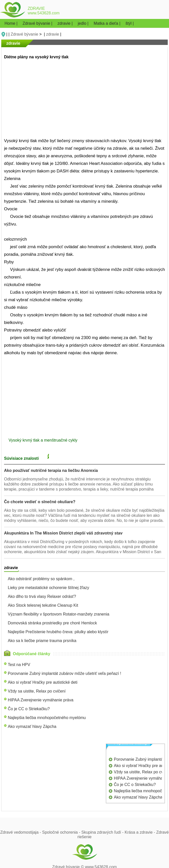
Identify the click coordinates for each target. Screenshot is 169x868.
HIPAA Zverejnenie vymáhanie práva (41, 700)
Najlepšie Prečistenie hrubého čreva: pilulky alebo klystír (58, 632)
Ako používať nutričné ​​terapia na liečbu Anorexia (51, 470)
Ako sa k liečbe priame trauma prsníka (42, 641)
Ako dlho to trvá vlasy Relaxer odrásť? (42, 596)
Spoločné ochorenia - (62, 832)
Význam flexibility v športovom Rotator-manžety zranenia (59, 614)
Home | (12, 23)
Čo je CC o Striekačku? (29, 709)
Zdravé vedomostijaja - (21, 832)
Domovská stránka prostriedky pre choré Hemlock (52, 623)
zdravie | (66, 23)
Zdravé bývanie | (38, 23)
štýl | (130, 23)
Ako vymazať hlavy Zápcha (32, 726)
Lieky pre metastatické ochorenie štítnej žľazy (48, 588)
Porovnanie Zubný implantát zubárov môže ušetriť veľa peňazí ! (64, 673)
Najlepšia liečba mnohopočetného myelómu (47, 718)
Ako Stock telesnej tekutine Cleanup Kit (43, 605)
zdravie (53, 34)
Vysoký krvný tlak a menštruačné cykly (44, 440)
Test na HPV (19, 665)
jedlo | (84, 23)
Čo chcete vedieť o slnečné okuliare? (40, 502)
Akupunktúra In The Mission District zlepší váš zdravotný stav (63, 533)
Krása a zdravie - (140, 832)
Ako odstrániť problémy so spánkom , (41, 579)
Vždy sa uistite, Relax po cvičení (37, 691)
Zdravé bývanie (24, 34)
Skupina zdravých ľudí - (103, 832)
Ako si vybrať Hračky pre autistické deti (43, 682)
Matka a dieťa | (108, 23)
